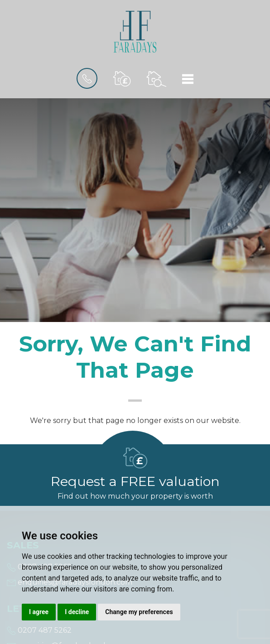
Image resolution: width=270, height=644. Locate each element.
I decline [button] (77, 612)
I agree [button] (39, 612)
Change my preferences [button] (139, 612)
